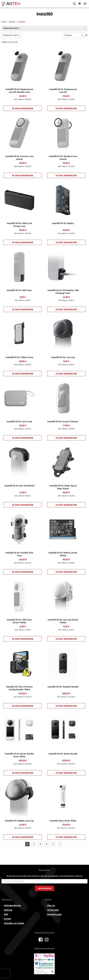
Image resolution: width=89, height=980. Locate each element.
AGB (6, 915)
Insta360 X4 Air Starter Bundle (63, 754)
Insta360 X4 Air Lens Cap (63, 357)
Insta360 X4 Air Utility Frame (19, 357)
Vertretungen (53, 910)
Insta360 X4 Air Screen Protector (63, 422)
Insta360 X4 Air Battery (63, 223)
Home (4, 22)
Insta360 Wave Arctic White (63, 821)
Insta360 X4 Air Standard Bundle (63, 687)
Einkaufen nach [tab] (10, 35)
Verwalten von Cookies (14, 923)
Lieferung (8, 910)
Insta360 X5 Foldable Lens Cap (19, 821)
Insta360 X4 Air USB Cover (19, 290)
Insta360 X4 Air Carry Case (19, 422)
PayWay (45, 964)
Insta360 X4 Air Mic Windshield (19, 486)
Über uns (51, 906)
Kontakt (7, 919)
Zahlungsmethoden (12, 906)
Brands (12, 22)
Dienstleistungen (54, 915)
